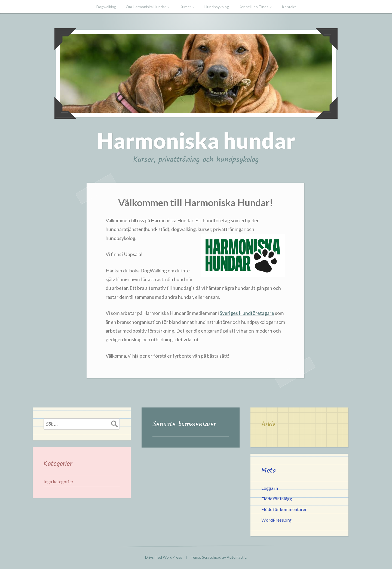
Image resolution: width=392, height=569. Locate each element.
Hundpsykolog (217, 7)
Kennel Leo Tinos (253, 7)
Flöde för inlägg (277, 499)
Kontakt (289, 7)
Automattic (237, 557)
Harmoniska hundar (196, 140)
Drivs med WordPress (164, 557)
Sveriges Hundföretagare (247, 313)
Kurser (185, 7)
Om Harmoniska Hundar (146, 7)
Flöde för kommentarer (284, 509)
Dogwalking (106, 7)
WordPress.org (276, 520)
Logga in (270, 488)
